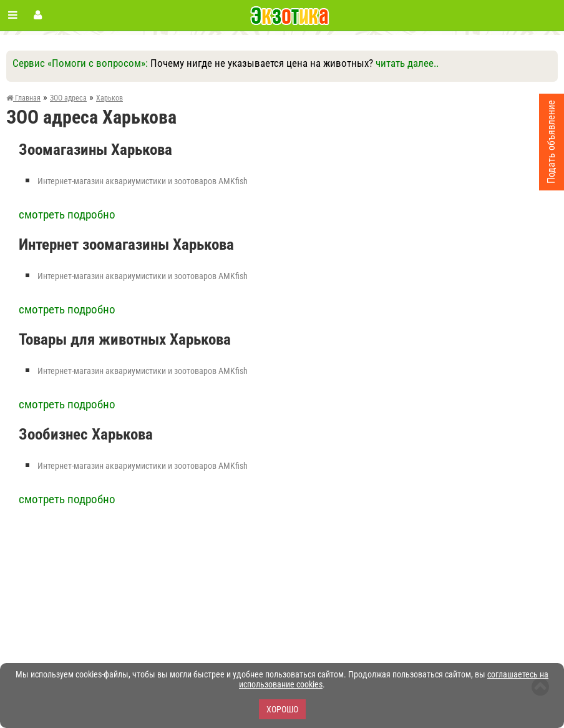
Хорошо (282, 709)
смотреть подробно (67, 214)
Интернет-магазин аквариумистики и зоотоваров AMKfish (143, 181)
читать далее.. (407, 63)
